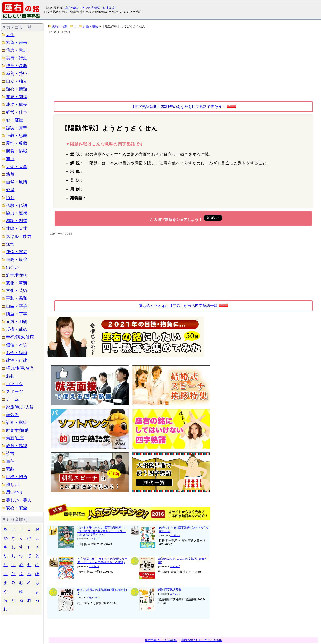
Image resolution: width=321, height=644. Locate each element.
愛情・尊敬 (17, 143)
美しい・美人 (19, 500)
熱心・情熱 (17, 89)
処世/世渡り (17, 275)
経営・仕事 (17, 112)
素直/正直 (15, 438)
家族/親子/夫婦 (20, 407)
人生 (10, 35)
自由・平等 (17, 306)
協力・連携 (17, 213)
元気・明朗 (17, 322)
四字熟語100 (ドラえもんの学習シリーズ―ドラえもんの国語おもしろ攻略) (102, 561)
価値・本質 (17, 345)
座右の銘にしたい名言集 (161, 640)
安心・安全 (17, 508)
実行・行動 (17, 58)
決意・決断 (17, 66)
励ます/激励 (17, 430)
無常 (10, 244)
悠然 (10, 174)
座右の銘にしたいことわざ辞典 (202, 640)
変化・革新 (17, 283)
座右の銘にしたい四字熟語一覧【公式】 (91, 8)
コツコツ (14, 384)
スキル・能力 (19, 236)
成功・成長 (17, 104)
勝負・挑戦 (17, 151)
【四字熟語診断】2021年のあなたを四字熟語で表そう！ (179, 107)
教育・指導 (17, 446)
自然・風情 (17, 182)
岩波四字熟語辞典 (170, 590)
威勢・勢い (17, 73)
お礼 (10, 376)
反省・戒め (17, 329)
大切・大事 (17, 167)
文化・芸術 (17, 291)
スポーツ (14, 392)
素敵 (10, 469)
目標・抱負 (17, 477)
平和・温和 (17, 298)
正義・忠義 (17, 135)
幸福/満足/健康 (20, 337)
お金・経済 (17, 353)
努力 (10, 159)
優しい (12, 485)
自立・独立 (17, 81)
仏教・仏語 (17, 205)
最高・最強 (17, 260)
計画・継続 (17, 423)
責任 (10, 461)
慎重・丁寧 (17, 314)
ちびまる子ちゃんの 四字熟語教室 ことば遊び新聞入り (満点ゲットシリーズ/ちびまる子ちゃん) (101, 531)
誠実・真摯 (17, 128)
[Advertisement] (86, 65)
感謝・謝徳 (17, 221)
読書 (10, 454)
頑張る (12, 415)
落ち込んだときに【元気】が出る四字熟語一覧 (178, 306)
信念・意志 (17, 50)
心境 (10, 190)
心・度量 (14, 120)
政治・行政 (17, 360)
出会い (12, 267)
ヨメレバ (94, 539)
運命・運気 (17, 252)
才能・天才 (17, 229)
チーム (12, 399)
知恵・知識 (17, 97)
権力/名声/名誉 (20, 368)
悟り (10, 198)
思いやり (14, 492)
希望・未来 (17, 42)
